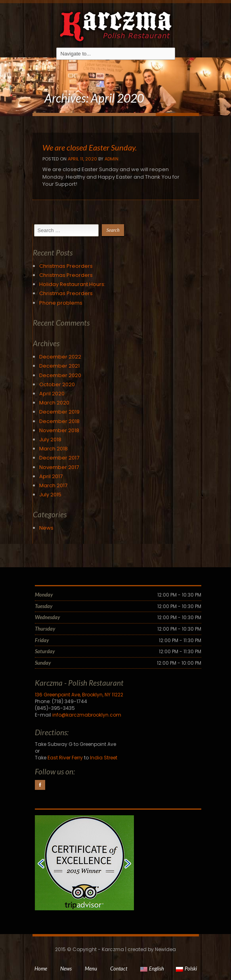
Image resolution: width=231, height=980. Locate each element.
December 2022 (60, 357)
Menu (91, 969)
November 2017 (59, 467)
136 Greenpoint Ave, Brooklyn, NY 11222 (79, 695)
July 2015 (50, 495)
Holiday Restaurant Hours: (72, 284)
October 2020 (57, 384)
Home (41, 969)
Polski (186, 969)
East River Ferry (65, 758)
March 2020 (54, 403)
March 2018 (53, 449)
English (152, 969)
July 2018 (50, 439)
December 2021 (59, 366)
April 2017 (51, 476)
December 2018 (59, 421)
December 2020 (60, 375)
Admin (112, 159)
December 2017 (59, 458)
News (46, 528)
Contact (119, 969)
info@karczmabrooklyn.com (87, 715)
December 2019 (59, 412)
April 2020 (52, 394)
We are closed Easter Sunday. (90, 147)
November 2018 (59, 430)
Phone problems (61, 303)
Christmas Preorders (66, 266)
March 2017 (53, 485)
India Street (104, 758)
